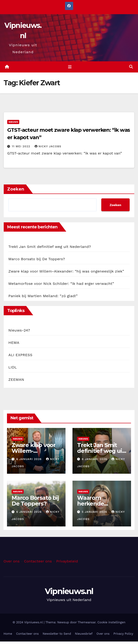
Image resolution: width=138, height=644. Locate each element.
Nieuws (13, 122)
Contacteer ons (38, 561)
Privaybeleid (67, 561)
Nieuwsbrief (84, 634)
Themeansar (87, 622)
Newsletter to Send (57, 634)
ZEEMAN (16, 379)
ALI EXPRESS (20, 355)
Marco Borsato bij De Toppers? (37, 259)
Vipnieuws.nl (69, 591)
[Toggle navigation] (70, 67)
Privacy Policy (123, 634)
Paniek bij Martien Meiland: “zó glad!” (43, 296)
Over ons (11, 561)
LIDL (13, 367)
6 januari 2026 (30, 459)
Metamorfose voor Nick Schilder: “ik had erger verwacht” (61, 284)
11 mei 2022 (22, 146)
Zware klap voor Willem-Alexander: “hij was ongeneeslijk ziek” (66, 271)
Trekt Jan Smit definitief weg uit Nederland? (50, 247)
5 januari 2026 (95, 512)
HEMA (14, 343)
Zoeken (16, 189)
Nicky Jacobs (48, 146)
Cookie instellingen (111, 622)
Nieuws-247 (19, 330)
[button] (131, 67)
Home (8, 634)
